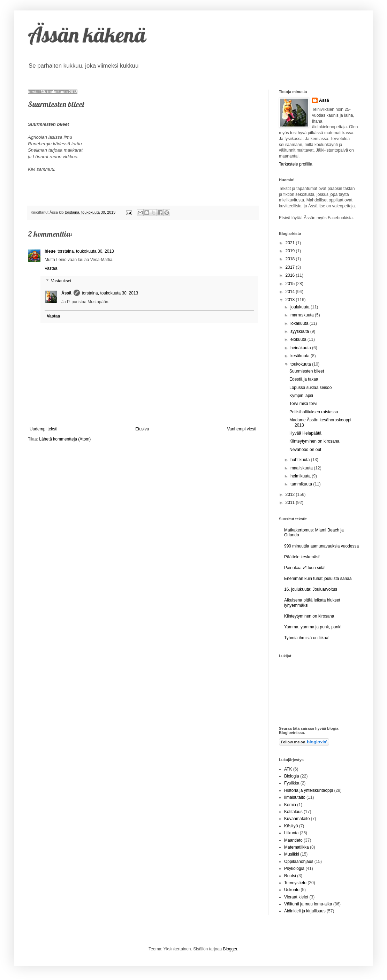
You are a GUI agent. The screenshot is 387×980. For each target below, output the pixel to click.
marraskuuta (303, 315)
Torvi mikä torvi (303, 404)
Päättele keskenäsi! (302, 557)
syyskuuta (300, 331)
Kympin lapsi (301, 396)
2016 (291, 275)
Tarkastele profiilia (296, 164)
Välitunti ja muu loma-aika (308, 904)
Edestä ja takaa (304, 379)
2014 (291, 292)
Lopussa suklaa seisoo (310, 388)
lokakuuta (300, 323)
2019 (291, 251)
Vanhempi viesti (242, 429)
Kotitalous (293, 812)
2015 (291, 284)
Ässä (66, 293)
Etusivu (142, 429)
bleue (50, 251)
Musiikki (292, 854)
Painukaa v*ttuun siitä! (305, 568)
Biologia (292, 776)
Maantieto (293, 840)
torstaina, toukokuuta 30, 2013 (86, 251)
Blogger (230, 949)
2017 (291, 267)
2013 (291, 300)
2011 (291, 503)
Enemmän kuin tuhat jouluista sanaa (318, 579)
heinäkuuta (301, 348)
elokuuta (299, 339)
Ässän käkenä (87, 35)
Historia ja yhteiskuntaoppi (309, 790)
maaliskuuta (302, 468)
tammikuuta (302, 484)
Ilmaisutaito (295, 797)
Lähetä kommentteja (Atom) (65, 439)
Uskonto (292, 890)
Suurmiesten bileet (307, 371)
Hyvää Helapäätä (305, 433)
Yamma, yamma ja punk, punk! (313, 627)
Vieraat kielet (296, 897)
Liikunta (291, 833)
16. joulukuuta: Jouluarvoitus (311, 589)
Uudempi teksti (43, 429)
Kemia (290, 805)
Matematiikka (297, 847)
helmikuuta (301, 476)
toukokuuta (301, 364)
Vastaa (51, 268)
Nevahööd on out (305, 450)
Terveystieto (295, 883)
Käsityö (291, 826)
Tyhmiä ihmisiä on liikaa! (307, 638)
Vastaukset (61, 281)
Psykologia (294, 868)
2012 (291, 495)
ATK (288, 769)
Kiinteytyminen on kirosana (314, 441)
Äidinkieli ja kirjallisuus (305, 911)
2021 (291, 243)
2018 (291, 259)
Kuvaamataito (297, 819)
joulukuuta (301, 307)
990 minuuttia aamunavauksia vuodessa (321, 546)
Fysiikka (292, 783)
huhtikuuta (301, 460)
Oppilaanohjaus (299, 862)
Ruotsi (290, 876)
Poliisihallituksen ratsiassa (314, 412)
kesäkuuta (301, 356)
